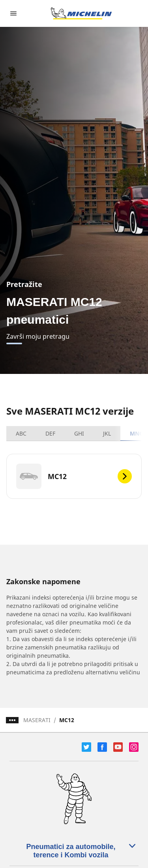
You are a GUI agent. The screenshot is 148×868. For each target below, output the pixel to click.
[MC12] (74, 476)
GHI (79, 433)
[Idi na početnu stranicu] (81, 13)
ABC (21, 433)
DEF (50, 433)
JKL (107, 433)
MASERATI (37, 720)
